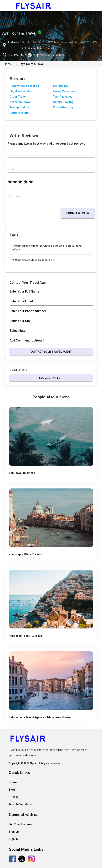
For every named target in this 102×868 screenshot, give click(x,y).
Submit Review (78, 213)
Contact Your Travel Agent (51, 352)
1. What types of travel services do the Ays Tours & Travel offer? (47, 248)
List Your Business (21, 824)
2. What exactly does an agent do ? (33, 260)
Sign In (13, 839)
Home (8, 64)
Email (11, 169)
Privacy (13, 797)
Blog (12, 790)
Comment (14, 196)
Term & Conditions (21, 804)
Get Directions (18, 370)
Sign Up (14, 832)
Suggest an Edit (51, 378)
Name (11, 154)
